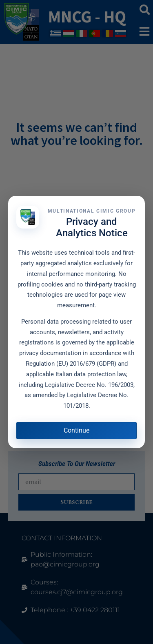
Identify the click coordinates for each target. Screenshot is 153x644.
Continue (76, 430)
